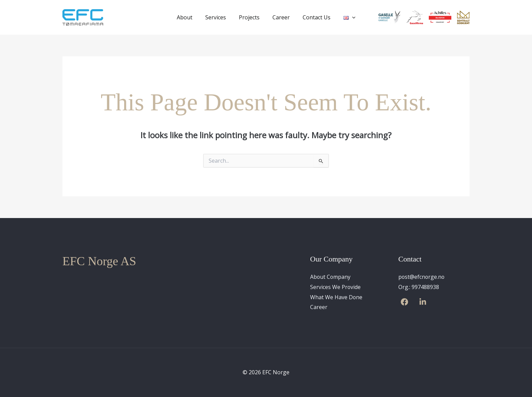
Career (280, 17)
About (190, 17)
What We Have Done (336, 297)
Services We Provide (336, 287)
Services (219, 17)
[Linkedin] (423, 302)
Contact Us (313, 17)
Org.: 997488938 (419, 287)
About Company (331, 277)
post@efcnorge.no (422, 277)
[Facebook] (404, 302)
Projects (250, 17)
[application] (347, 17)
